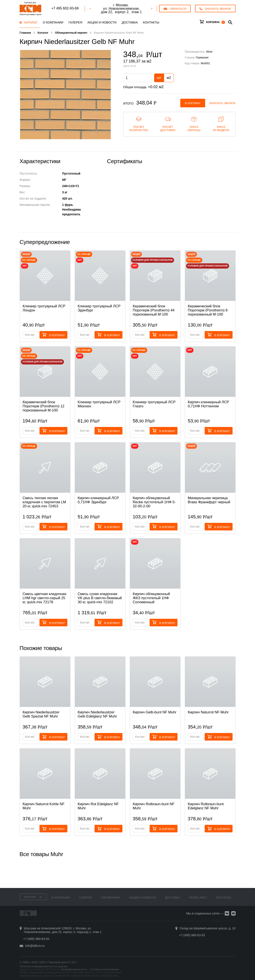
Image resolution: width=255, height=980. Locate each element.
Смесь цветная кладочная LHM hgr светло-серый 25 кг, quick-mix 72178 (45, 598)
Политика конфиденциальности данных (44, 966)
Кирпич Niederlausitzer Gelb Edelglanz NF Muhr (97, 714)
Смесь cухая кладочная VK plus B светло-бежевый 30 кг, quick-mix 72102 (100, 598)
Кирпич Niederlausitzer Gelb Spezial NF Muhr (41, 714)
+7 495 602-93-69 (65, 8)
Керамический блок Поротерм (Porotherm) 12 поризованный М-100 (44, 406)
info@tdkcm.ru (35, 946)
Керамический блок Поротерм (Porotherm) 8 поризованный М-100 (208, 310)
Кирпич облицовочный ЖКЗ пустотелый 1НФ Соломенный (151, 598)
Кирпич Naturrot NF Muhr (208, 712)
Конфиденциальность (74, 969)
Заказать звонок (222, 103)
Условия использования (104, 969)
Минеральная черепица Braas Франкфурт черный (209, 500)
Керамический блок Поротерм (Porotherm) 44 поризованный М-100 (154, 310)
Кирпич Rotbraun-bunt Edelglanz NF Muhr (206, 806)
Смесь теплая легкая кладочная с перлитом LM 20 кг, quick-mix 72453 (44, 502)
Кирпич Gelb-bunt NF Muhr (155, 712)
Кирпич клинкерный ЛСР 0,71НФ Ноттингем (208, 404)
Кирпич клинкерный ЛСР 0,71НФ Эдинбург (98, 500)
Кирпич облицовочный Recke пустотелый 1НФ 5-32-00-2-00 (154, 502)
